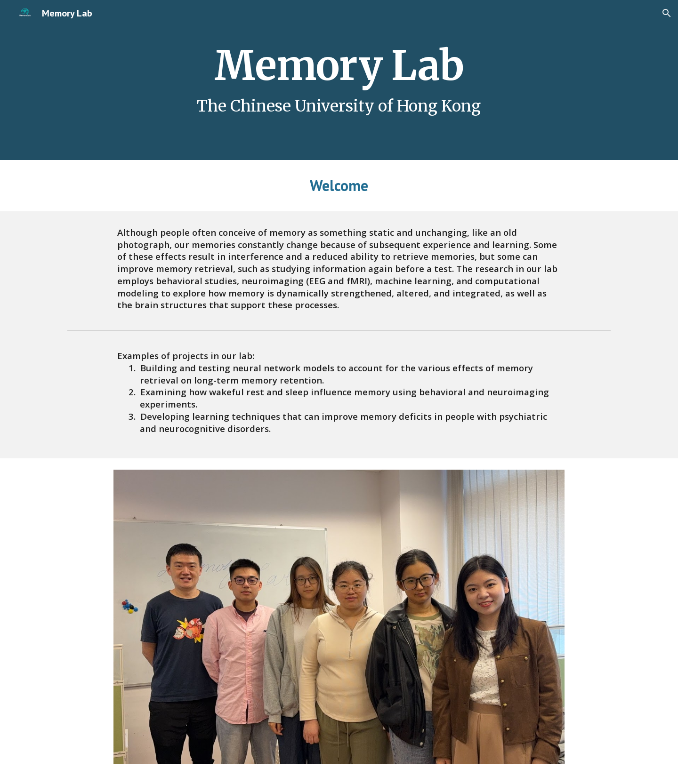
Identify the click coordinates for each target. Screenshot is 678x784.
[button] (667, 13)
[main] (339, 80)
